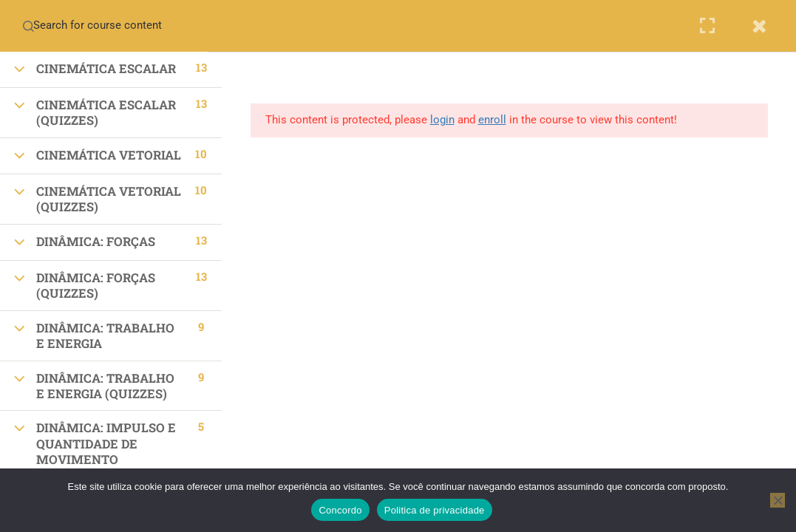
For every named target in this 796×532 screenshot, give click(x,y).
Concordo (340, 510)
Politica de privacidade (435, 510)
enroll (492, 120)
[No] (778, 500)
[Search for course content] (28, 26)
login (442, 120)
